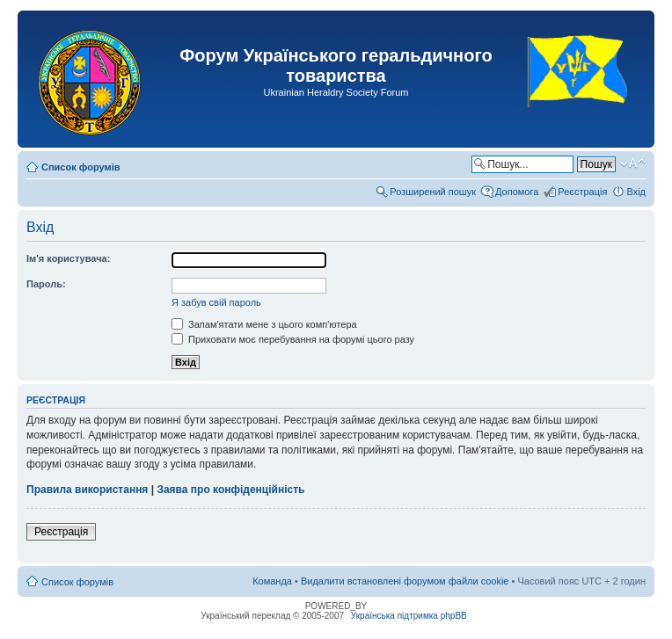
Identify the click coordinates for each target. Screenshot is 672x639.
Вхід (636, 192)
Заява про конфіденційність (230, 490)
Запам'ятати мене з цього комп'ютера (264, 324)
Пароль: (46, 284)
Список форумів (80, 167)
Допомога (517, 192)
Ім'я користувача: (68, 258)
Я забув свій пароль (216, 302)
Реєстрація (582, 192)
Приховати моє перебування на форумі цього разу (293, 339)
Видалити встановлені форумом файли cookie (405, 581)
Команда (272, 581)
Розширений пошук (433, 192)
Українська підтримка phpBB (409, 616)
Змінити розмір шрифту (633, 163)
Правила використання (87, 490)
